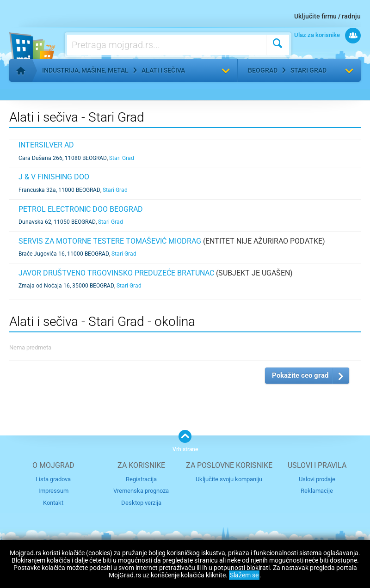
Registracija (141, 479)
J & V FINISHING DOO (54, 177)
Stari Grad (308, 70)
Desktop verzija (141, 503)
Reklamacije (317, 491)
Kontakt (53, 503)
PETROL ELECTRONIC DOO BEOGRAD (81, 209)
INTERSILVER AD (46, 145)
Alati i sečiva (163, 70)
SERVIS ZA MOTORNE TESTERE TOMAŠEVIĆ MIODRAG (110, 241)
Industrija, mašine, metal (85, 70)
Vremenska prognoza (141, 491)
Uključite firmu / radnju (327, 16)
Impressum (53, 491)
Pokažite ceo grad (300, 375)
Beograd (263, 70)
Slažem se (244, 575)
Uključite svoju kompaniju (229, 479)
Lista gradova (53, 479)
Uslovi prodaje (317, 479)
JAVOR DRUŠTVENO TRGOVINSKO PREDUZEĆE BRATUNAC (116, 273)
